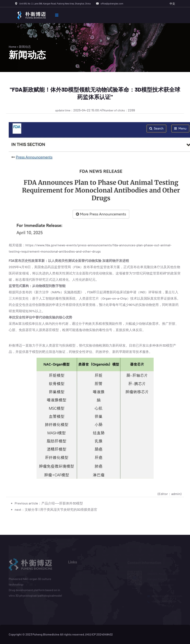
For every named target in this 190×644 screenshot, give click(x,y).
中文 (172, 4)
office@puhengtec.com (112, 4)
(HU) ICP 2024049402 (99, 634)
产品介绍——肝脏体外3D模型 (62, 503)
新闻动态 (25, 47)
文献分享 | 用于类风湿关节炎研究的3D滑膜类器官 (61, 509)
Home (13, 47)
